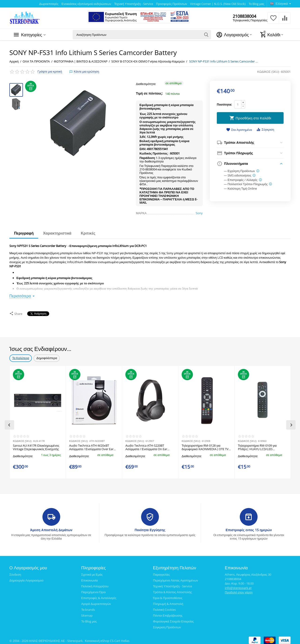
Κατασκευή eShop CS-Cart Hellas (107, 638)
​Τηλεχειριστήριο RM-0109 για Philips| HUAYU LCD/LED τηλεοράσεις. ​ (257, 445)
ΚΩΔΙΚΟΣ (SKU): (268, 72)
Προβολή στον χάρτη (239, 590)
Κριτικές (88, 233)
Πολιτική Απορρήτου (95, 584)
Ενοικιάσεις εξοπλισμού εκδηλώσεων (86, 4)
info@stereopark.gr (238, 585)
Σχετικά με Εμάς (92, 572)
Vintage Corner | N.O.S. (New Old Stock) (218, 4)
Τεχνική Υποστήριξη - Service (134, 4)
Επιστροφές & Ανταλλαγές (99, 596)
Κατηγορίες (32, 35)
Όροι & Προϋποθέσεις (168, 596)
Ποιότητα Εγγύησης (150, 528)
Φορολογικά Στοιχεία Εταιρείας (173, 619)
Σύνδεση (15, 572)
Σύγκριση (265, 130)
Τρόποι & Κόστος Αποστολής (172, 590)
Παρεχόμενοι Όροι (93, 590)
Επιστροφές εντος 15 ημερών (249, 528)
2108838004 (244, 16)
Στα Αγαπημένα (239, 130)
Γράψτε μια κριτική (50, 72)
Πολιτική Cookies (165, 607)
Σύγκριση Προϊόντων (167, 625)
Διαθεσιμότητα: (146, 84)
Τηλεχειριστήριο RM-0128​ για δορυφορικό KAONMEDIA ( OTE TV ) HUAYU (206, 445)
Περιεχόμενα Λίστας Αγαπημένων (176, 578)
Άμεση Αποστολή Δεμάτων (51, 528)
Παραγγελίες (161, 572)
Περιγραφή (24, 233)
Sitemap (87, 613)
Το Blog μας (257, 4)
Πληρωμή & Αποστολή (168, 601)
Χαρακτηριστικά (57, 233)
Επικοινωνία (89, 578)
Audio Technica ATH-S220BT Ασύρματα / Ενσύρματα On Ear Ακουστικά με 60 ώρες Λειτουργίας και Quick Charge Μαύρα (148, 445)
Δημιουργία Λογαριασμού (26, 578)
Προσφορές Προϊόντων (172, 4)
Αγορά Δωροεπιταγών (96, 601)
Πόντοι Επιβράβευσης (168, 613)
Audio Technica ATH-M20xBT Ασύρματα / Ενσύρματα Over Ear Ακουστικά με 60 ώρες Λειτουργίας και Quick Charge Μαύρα (92, 445)
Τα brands (88, 607)
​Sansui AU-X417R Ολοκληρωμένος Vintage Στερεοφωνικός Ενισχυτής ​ (36, 445)
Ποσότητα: (224, 104)
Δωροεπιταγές (49, 4)
